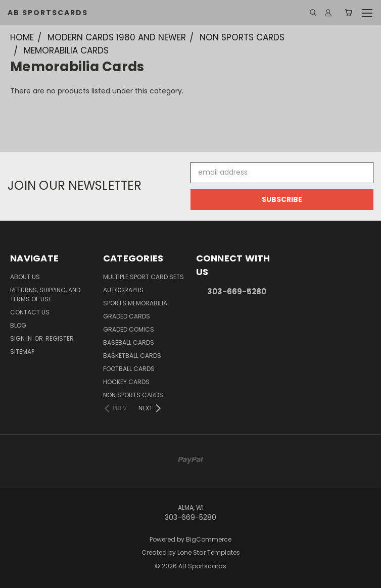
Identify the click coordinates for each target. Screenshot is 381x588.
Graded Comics (129, 329)
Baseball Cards (129, 342)
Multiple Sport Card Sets (144, 277)
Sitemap (22, 352)
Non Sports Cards (133, 395)
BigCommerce (209, 539)
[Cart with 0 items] (348, 13)
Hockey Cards (126, 382)
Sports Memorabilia (135, 303)
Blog (18, 325)
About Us (25, 277)
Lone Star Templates (209, 552)
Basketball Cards (132, 356)
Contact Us (30, 312)
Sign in (22, 338)
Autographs (123, 290)
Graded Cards (127, 316)
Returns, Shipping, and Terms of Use (45, 295)
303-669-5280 (237, 291)
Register (60, 338)
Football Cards (129, 369)
